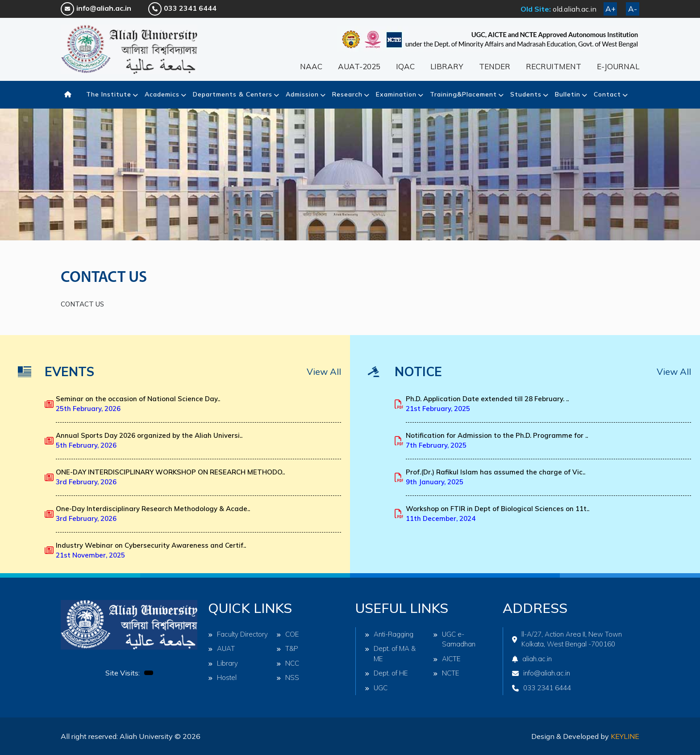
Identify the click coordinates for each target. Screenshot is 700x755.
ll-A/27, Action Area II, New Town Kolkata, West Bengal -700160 (567, 639)
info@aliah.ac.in (96, 8)
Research (347, 94)
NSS (288, 677)
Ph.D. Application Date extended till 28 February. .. (487, 404)
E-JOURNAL (618, 66)
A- (633, 9)
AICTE (447, 659)
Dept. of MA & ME (390, 654)
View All (324, 371)
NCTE (446, 673)
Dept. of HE (386, 673)
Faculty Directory (238, 634)
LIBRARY (447, 66)
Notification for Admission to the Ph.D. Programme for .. (497, 440)
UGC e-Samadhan (454, 639)
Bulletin (568, 94)
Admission (302, 94)
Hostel (222, 677)
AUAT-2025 (359, 66)
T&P (287, 648)
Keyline (625, 736)
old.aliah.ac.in (575, 9)
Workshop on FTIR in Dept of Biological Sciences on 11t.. (498, 514)
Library (223, 663)
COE (288, 634)
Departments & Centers (233, 94)
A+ (610, 9)
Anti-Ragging (389, 634)
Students (526, 94)
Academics (162, 94)
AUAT (221, 648)
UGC (376, 688)
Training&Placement (463, 94)
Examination (396, 94)
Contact (607, 94)
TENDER (495, 66)
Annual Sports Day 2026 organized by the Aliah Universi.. (149, 440)
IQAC (405, 66)
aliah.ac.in (532, 659)
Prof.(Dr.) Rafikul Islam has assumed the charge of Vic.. (496, 477)
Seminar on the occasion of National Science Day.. (138, 404)
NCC (288, 663)
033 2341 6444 (182, 8)
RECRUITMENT (554, 66)
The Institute (109, 94)
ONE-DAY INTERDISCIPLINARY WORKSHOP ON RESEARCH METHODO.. (170, 477)
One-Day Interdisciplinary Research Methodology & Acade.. (153, 514)
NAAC (311, 66)
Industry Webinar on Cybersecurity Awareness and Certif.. (151, 550)
